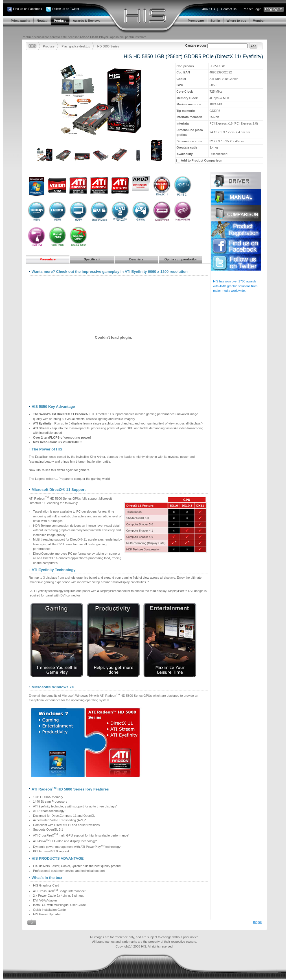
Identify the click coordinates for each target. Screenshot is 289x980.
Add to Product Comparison (202, 160)
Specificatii (92, 259)
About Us (208, 9)
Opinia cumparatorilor (181, 259)
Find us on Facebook (28, 9)
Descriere (136, 259)
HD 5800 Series (108, 46)
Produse (49, 46)
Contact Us (229, 9)
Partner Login (252, 9)
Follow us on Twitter (66, 9)
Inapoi (257, 922)
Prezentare (48, 259)
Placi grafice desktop (76, 46)
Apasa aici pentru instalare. (129, 37)
